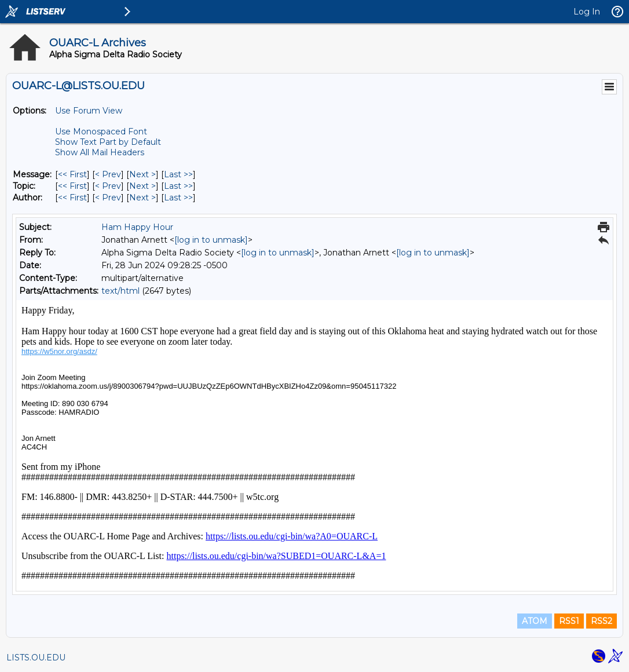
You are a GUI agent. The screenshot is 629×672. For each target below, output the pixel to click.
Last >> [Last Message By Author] (178, 198)
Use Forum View (89, 111)
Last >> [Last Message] (178, 174)
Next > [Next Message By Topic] (142, 186)
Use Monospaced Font (101, 132)
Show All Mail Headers (100, 152)
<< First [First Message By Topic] (72, 186)
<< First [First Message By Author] (72, 198)
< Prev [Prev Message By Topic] (108, 186)
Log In (587, 12)
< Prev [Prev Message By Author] (108, 198)
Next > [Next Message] (142, 174)
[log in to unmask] (211, 240)
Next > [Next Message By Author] (142, 198)
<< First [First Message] (72, 174)
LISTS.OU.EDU (36, 658)
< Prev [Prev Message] (108, 174)
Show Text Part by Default (108, 142)
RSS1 (569, 621)
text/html (120, 291)
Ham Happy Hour (137, 227)
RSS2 (601, 621)
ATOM (535, 621)
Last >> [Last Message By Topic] (178, 186)
